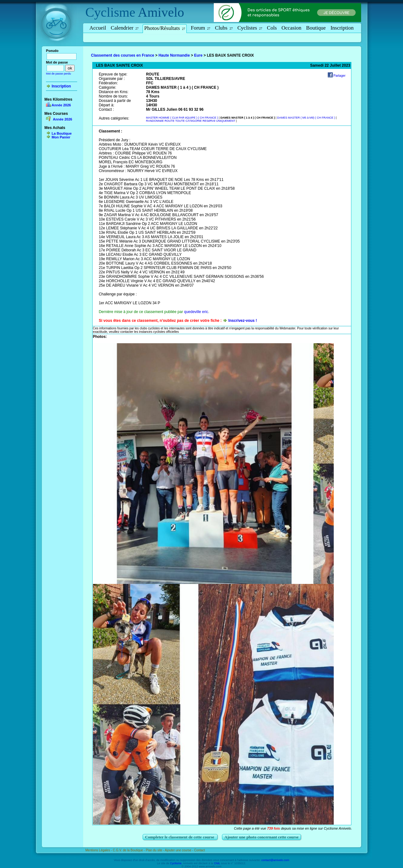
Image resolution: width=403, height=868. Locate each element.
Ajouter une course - (180, 850)
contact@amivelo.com (275, 860)
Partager (339, 76)
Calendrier (125, 28)
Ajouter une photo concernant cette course (262, 837)
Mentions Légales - (99, 850)
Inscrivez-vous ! (243, 321)
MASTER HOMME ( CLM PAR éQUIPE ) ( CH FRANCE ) (182, 118)
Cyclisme (110, 12)
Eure (199, 55)
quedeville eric (196, 312)
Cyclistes (250, 28)
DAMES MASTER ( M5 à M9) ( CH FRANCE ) (307, 118)
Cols (272, 28)
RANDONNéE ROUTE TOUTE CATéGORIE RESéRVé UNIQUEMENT (191, 121)
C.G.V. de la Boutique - (129, 850)
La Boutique (62, 133)
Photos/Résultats (165, 28)
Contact (199, 850)
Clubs (224, 28)
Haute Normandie (174, 55)
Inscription (342, 28)
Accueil (98, 28)
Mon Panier (61, 137)
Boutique (316, 28)
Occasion (291, 28)
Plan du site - (155, 850)
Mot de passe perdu (59, 74)
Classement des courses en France (123, 55)
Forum (201, 28)
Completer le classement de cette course (180, 837)
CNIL (217, 863)
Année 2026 (61, 105)
